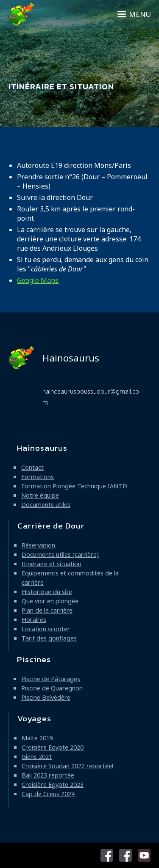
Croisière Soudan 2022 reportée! (67, 766)
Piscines (34, 659)
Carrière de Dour (51, 526)
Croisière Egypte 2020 (53, 747)
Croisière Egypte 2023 (53, 784)
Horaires (34, 620)
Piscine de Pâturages (51, 679)
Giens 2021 (37, 757)
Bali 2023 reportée (48, 775)
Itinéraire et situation (52, 564)
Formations (38, 477)
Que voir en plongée (50, 601)
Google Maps (38, 280)
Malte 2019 (37, 738)
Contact (32, 467)
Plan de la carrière (47, 610)
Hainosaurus (54, 358)
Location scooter (46, 629)
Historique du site (47, 592)
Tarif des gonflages (49, 638)
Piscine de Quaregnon (52, 688)
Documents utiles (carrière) (60, 554)
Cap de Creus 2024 (48, 794)
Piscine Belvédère (46, 697)
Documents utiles (46, 505)
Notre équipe (40, 495)
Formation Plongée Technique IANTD (74, 486)
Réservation (38, 545)
